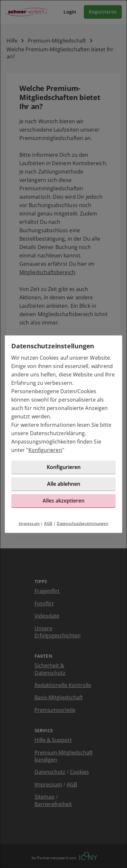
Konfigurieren (45, 450)
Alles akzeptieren (64, 501)
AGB (48, 523)
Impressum (29, 523)
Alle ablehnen (64, 484)
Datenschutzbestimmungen (83, 523)
